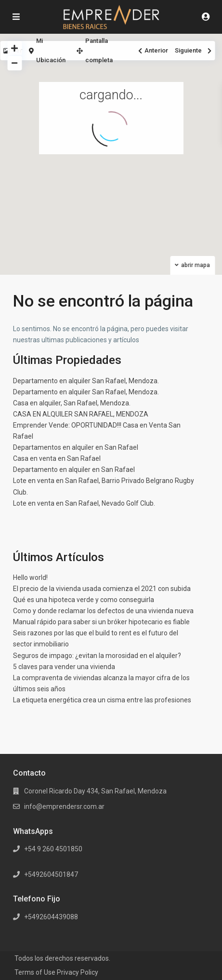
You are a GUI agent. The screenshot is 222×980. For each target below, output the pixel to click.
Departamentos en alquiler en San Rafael (76, 447)
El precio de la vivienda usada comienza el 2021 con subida (102, 589)
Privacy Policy (78, 972)
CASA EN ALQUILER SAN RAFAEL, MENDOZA (81, 414)
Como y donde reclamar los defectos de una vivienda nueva (103, 611)
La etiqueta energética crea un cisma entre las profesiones (102, 700)
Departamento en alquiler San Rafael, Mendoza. (86, 381)
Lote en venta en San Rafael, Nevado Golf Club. (84, 503)
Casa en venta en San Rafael (57, 458)
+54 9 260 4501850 (53, 849)
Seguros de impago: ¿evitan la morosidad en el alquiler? (97, 656)
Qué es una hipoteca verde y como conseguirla (84, 600)
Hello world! (30, 577)
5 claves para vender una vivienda (64, 667)
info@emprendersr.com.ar (64, 806)
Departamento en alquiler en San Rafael (74, 470)
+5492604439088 (51, 917)
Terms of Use (35, 972)
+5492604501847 (51, 874)
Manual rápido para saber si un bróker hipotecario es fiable (101, 622)
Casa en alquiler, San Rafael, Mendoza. (72, 403)
